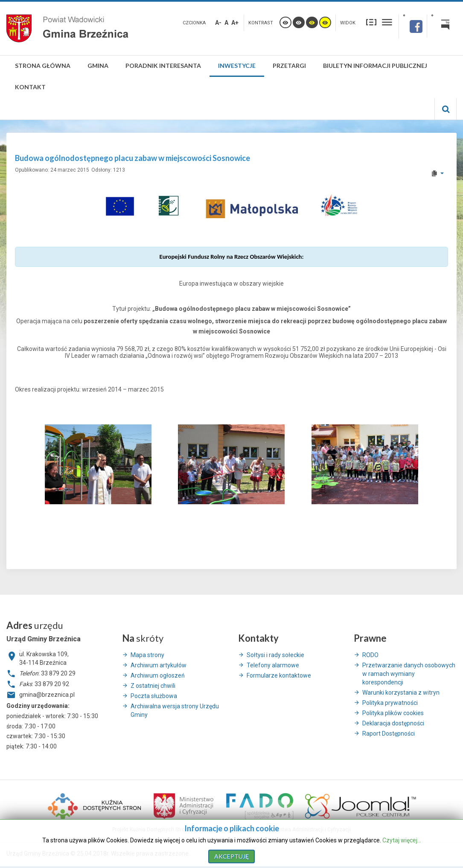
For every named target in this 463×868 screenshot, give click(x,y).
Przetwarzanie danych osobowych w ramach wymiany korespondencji (409, 674)
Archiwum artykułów (159, 665)
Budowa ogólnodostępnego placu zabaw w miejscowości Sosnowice (132, 158)
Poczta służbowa (154, 696)
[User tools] (437, 173)
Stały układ (371, 22)
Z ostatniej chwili (153, 686)
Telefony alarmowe (273, 665)
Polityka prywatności (390, 703)
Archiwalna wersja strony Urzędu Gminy (175, 710)
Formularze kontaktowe (279, 675)
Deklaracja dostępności (393, 723)
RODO (370, 655)
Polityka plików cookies (393, 713)
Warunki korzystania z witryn (401, 693)
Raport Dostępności (389, 734)
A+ (235, 23)
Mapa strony (147, 655)
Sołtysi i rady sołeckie (275, 655)
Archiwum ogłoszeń (158, 675)
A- (218, 23)
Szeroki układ (387, 22)
